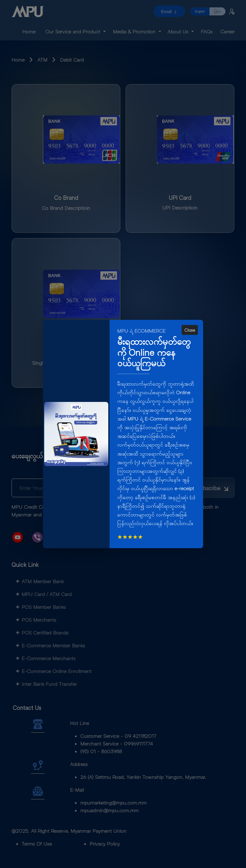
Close (190, 330)
